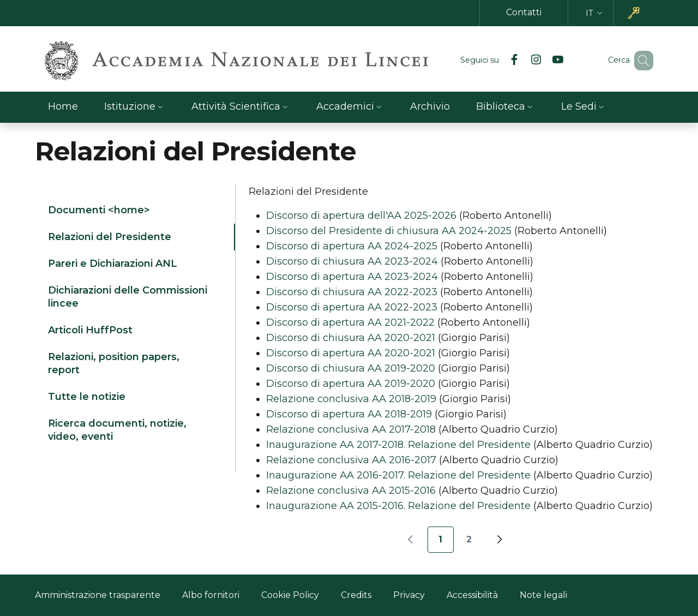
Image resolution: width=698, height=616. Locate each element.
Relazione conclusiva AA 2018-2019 (351, 399)
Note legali (543, 595)
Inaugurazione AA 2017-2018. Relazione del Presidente (398, 445)
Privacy (409, 595)
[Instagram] (520, 61)
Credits (356, 595)
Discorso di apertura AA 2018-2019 (349, 414)
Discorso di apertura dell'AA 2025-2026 (361, 216)
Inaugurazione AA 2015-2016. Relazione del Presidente (398, 506)
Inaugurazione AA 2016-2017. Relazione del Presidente (398, 475)
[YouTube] (542, 61)
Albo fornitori (211, 595)
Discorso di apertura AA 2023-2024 (352, 277)
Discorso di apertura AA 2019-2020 (351, 384)
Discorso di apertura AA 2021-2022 (350, 322)
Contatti (524, 12)
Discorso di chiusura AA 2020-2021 (351, 338)
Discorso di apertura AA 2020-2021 (351, 353)
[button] (595, 13)
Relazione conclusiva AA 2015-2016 (351, 491)
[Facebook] (498, 61)
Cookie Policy (290, 595)
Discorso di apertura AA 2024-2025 (352, 246)
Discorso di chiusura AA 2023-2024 (352, 261)
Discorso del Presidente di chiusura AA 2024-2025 (389, 231)
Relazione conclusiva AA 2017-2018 (351, 429)
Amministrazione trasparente (98, 595)
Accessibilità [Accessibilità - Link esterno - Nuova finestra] (472, 595)
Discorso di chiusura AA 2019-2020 (351, 368)
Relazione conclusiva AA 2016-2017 (351, 460)
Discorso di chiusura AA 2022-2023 (352, 292)
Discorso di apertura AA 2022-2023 (352, 307)
